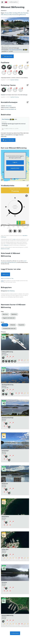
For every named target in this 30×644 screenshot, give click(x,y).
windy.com (6, 245)
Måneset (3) (23, 15)
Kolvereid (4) (15, 15)
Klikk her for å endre (5, 249)
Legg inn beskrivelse (8, 140)
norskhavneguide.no (13, 2)
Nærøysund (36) (8, 15)
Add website (9, 106)
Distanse (5, 325)
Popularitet (21, 325)
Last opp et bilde (7, 56)
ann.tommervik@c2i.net (10, 109)
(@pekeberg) (20, 50)
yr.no (14, 239)
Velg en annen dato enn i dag (7, 278)
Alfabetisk (13, 325)
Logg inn (15, 162)
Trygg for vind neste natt (9, 318)
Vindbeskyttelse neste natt (9, 328)
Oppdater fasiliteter (14, 80)
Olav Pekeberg (13, 50)
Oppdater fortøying (14, 97)
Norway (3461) (8, 13)
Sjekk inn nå (5, 274)
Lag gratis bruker (15, 168)
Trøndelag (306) (16, 13)
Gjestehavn (14, 314)
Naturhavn (5, 314)
